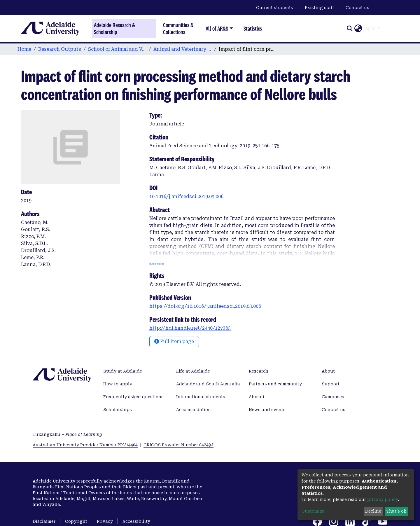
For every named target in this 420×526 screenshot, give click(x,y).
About (328, 371)
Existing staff (319, 8)
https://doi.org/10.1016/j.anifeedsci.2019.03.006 (205, 306)
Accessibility (136, 521)
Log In (369, 28)
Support (331, 384)
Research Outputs (60, 49)
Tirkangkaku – (67, 434)
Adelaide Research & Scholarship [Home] (114, 29)
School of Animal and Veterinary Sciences (117, 49)
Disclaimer (44, 521)
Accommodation (194, 410)
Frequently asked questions (133, 397)
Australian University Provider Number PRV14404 (85, 445)
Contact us (357, 8)
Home (24, 49)
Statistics (253, 28)
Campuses (333, 397)
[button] (358, 29)
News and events (267, 410)
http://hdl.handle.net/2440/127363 (190, 328)
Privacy (105, 521)
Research (259, 371)
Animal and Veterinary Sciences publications (183, 49)
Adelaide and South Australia (208, 384)
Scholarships (118, 410)
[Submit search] (350, 29)
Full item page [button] (174, 341)
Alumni (257, 397)
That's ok (396, 511)
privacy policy (383, 499)
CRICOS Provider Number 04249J (178, 445)
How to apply (118, 384)
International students (201, 397)
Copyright (76, 521)
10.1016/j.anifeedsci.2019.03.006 (186, 196)
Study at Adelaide (123, 371)
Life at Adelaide (193, 371)
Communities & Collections (178, 28)
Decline (373, 511)
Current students (275, 8)
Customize (313, 511)
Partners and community (275, 384)
